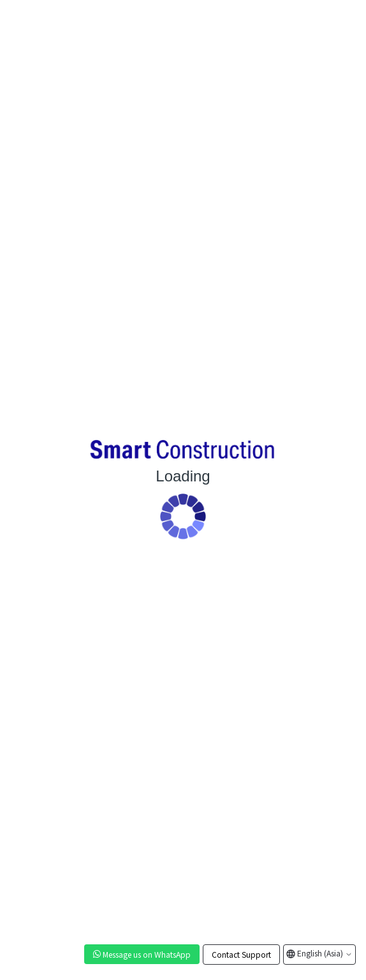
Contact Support (241, 955)
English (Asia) (324, 953)
